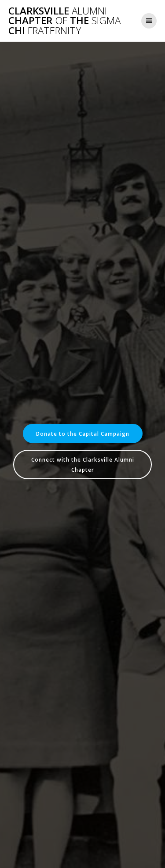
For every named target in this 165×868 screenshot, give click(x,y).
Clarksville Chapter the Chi (64, 21)
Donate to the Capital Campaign (83, 434)
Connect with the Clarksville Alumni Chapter (83, 464)
